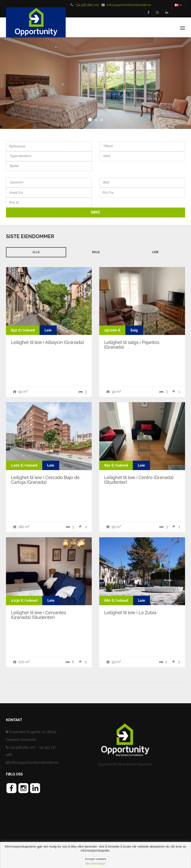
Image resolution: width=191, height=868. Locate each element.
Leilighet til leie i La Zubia (130, 613)
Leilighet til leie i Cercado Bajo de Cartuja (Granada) (45, 480)
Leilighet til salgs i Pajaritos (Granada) (132, 345)
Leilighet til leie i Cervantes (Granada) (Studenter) (39, 615)
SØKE (96, 212)
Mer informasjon (95, 864)
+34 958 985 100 (87, 5)
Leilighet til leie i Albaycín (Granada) (47, 342)
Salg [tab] (96, 252)
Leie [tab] (156, 252)
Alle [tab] (36, 252)
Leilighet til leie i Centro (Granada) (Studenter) (139, 480)
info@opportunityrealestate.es (129, 5)
